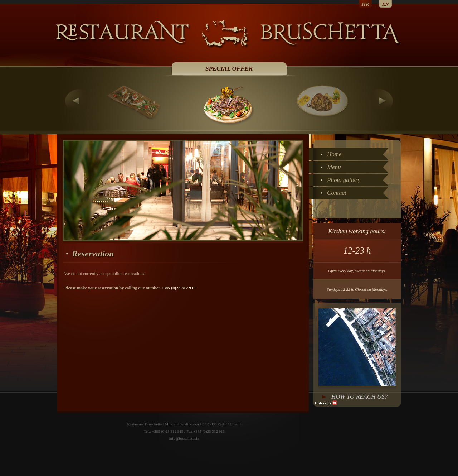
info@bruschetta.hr (184, 438)
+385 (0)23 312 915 (178, 288)
